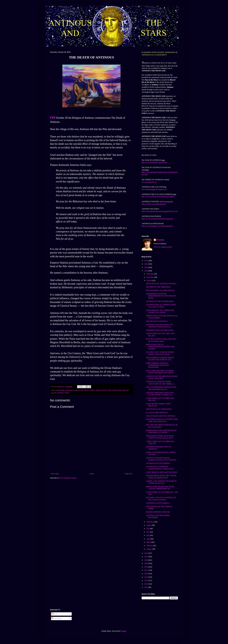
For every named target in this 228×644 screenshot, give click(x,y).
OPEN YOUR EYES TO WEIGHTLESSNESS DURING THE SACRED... (160, 347)
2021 (146, 557)
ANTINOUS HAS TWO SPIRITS (158, 463)
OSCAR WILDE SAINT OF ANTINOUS (161, 416)
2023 (146, 271)
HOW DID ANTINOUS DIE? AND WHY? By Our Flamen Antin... (161, 340)
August (149, 525)
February (150, 546)
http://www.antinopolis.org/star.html (154, 162)
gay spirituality (59, 393)
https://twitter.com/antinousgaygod (154, 204)
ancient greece (70, 390)
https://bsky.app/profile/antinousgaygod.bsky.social (160, 211)
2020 (146, 560)
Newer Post (55, 474)
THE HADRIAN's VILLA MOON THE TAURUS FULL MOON (160, 311)
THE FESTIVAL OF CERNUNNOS (159, 409)
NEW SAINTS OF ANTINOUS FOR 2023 (161, 284)
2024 (146, 267)
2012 (146, 587)
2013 (146, 584)
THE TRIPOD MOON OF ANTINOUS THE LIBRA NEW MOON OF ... (162, 420)
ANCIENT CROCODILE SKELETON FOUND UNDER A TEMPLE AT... (160, 394)
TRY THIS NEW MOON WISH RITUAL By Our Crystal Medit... (162, 426)
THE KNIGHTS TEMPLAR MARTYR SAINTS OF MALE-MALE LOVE (160, 437)
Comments (56, 618)
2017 (146, 570)
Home (92, 474)
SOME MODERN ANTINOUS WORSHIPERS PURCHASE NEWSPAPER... (157, 365)
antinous (98, 390)
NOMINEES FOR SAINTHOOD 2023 (160, 330)
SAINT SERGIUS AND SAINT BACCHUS (162, 472)
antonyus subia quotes (119, 390)
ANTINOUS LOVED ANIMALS (158, 503)
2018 (146, 567)
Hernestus (160, 240)
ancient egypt (60, 390)
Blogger (123, 631)
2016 (146, 574)
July (148, 529)
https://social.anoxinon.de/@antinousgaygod (157, 219)
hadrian (67, 393)
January (149, 549)
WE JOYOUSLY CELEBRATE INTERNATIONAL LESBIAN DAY (160, 468)
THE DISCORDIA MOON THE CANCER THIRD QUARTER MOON (161, 477)
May (148, 535)
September (150, 522)
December (150, 274)
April (148, 539)
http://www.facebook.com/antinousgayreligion (158, 197)
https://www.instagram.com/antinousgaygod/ (157, 226)
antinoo (87, 390)
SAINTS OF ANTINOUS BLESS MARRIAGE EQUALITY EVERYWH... (162, 459)
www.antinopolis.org (149, 182)
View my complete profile (163, 247)
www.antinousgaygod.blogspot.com (154, 189)
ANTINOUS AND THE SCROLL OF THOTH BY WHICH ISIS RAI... (159, 326)
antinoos (92, 390)
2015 (146, 577)
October (149, 281)
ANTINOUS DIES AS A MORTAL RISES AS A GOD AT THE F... (161, 306)
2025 (146, 264)
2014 (146, 580)
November (150, 277)
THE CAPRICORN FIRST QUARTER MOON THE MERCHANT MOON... (160, 372)
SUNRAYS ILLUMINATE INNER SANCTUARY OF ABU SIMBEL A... (161, 383)
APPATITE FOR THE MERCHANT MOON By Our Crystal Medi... (162, 377)
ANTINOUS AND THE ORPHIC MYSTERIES (158, 516)
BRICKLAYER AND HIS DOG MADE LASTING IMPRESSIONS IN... (160, 488)
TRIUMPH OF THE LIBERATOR (158, 287)
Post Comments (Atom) (68, 478)
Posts (55, 614)
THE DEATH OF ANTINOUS (157, 321)
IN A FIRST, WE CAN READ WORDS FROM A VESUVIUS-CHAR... (160, 353)
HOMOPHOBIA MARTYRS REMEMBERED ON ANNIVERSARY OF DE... (161, 296)
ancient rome (79, 390)
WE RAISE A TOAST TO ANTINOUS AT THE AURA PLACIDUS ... (161, 499)
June (148, 532)
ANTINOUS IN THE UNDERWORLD (160, 301)
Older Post (128, 474)
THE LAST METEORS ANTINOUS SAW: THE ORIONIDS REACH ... (161, 388)
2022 (146, 553)
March (149, 542)
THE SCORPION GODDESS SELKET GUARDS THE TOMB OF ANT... (160, 359)
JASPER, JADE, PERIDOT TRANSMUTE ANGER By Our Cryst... (161, 482)
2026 (146, 261)
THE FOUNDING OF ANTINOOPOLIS (160, 290)
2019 (146, 563)
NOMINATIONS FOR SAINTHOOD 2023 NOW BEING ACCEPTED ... (161, 431)
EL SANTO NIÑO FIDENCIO (157, 413)
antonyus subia (106, 390)
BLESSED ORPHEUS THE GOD (158, 512)
